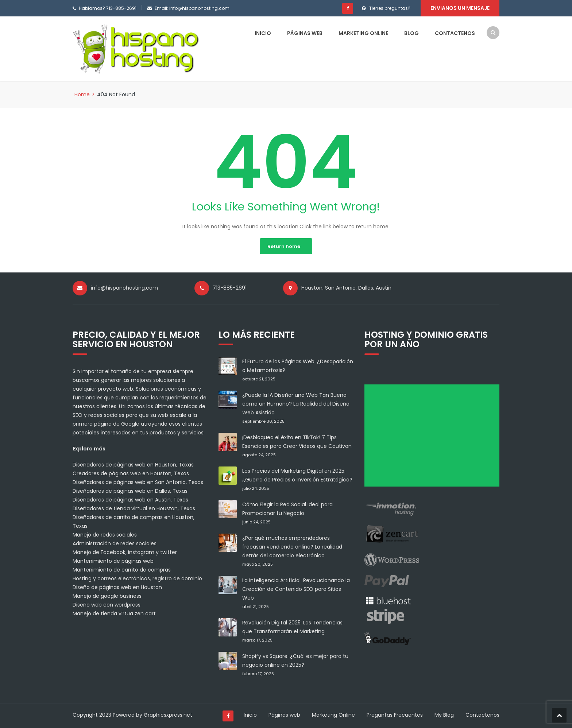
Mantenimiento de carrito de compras (122, 570)
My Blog (444, 715)
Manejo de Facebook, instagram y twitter (125, 552)
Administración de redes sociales (115, 543)
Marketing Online (363, 33)
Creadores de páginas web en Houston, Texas (131, 473)
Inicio (263, 33)
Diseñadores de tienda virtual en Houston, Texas (134, 508)
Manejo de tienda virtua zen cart (114, 613)
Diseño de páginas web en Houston (117, 587)
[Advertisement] (434, 438)
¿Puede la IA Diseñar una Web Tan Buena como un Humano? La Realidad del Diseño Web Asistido (296, 404)
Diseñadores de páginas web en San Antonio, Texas (138, 482)
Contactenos (455, 33)
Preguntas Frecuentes (395, 715)
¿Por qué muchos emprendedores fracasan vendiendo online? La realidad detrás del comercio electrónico (292, 547)
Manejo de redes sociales (105, 535)
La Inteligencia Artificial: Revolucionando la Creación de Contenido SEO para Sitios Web (296, 589)
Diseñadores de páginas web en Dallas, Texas (130, 491)
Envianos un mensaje (460, 8)
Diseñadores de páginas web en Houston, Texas (133, 465)
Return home (284, 246)
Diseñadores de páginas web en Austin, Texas (130, 500)
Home (82, 94)
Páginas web (305, 33)
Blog (411, 33)
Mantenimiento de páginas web (113, 561)
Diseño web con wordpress (107, 605)
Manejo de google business (107, 596)
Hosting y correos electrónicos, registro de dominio (137, 578)
